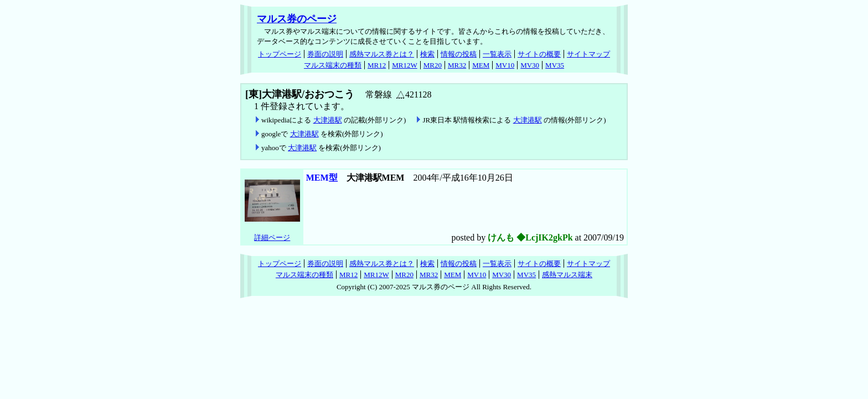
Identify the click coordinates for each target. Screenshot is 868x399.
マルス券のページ (297, 19)
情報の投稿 (459, 54)
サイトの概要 (539, 54)
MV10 (505, 65)
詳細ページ (272, 237)
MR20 (433, 65)
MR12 (377, 65)
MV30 (530, 65)
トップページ (280, 54)
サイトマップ (588, 54)
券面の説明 (325, 54)
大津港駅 (328, 120)
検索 (427, 54)
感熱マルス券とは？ (382, 54)
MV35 (555, 65)
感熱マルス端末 (567, 275)
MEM (481, 65)
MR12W (405, 65)
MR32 (457, 65)
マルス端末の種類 (333, 65)
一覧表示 (497, 54)
